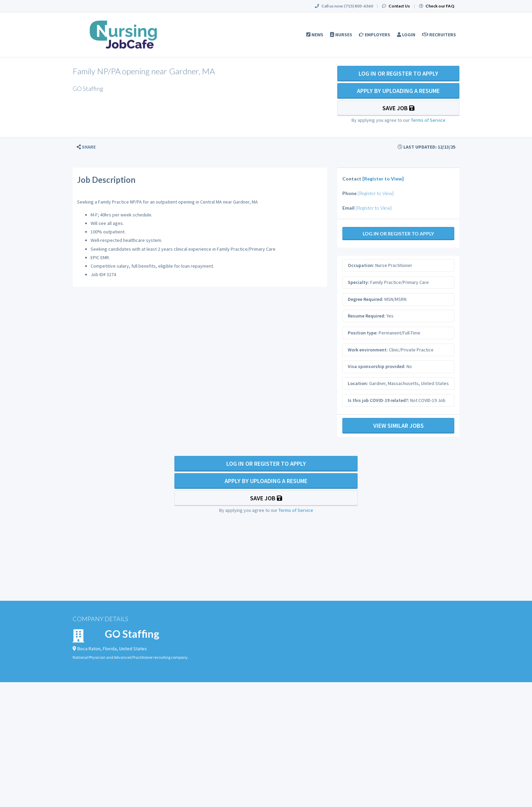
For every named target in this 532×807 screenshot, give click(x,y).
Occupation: (361, 265)
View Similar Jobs (398, 426)
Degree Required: (366, 299)
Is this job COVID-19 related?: (378, 400)
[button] (86, 147)
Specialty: (358, 282)
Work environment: (368, 350)
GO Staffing (132, 634)
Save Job (398, 108)
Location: (358, 383)
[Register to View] (383, 179)
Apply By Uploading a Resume (398, 91)
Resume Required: (367, 316)
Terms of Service (428, 120)
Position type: (363, 333)
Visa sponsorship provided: (377, 366)
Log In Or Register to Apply (398, 73)
